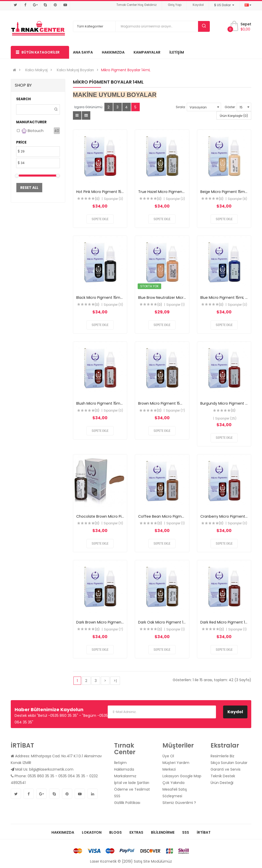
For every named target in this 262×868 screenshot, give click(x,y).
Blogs (116, 832)
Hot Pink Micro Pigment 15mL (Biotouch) (112, 192)
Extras (136, 832)
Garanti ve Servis (226, 769)
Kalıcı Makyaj (36, 70)
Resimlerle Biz (222, 756)
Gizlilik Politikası (127, 803)
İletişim (120, 763)
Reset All (29, 188)
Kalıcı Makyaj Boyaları (75, 70)
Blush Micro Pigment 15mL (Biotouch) (109, 403)
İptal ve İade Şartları (132, 783)
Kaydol (198, 5)
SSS (117, 796)
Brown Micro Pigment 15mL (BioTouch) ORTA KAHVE (184, 403)
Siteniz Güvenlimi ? (179, 803)
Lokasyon (92, 832)
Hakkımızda (124, 769)
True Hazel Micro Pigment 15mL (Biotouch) (176, 192)
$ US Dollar (224, 5)
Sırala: (181, 107)
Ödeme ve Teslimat (132, 789)
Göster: (230, 107)
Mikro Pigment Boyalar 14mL (126, 70)
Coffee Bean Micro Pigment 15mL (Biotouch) (178, 516)
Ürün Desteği (222, 783)
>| (115, 681)
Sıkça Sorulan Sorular (229, 763)
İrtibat (204, 832)
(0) (97, 199)
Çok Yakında (173, 783)
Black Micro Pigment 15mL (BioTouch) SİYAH (115, 298)
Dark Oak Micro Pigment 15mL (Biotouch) (175, 622)
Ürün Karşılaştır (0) (234, 116)
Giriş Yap (175, 5)
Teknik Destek (223, 776)
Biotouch (32, 131)
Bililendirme (163, 832)
